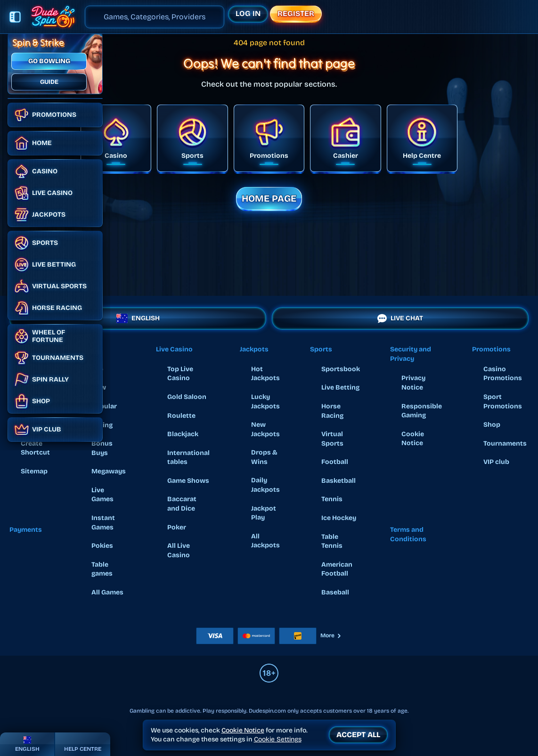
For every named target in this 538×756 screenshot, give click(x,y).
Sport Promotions (503, 402)
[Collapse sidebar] (15, 17)
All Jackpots (265, 541)
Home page (269, 198)
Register (296, 13)
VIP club (496, 462)
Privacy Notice (413, 383)
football (335, 462)
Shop (492, 425)
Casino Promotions (503, 374)
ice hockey (339, 518)
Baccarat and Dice (182, 504)
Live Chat (400, 318)
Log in (248, 13)
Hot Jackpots (265, 374)
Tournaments (505, 443)
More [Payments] (331, 635)
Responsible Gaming (422, 411)
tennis (332, 499)
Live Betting (340, 387)
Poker (177, 527)
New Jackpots (265, 429)
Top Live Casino (180, 374)
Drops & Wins (264, 457)
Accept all (358, 735)
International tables (188, 458)
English (138, 318)
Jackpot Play (264, 513)
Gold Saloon (187, 397)
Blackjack (183, 434)
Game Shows (188, 481)
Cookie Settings (278, 740)
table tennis (332, 541)
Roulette (181, 416)
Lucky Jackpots (265, 402)
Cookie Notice (413, 439)
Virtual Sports (332, 439)
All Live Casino (179, 550)
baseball (335, 592)
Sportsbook (341, 369)
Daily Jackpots (265, 485)
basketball (338, 481)
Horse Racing (332, 411)
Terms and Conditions (408, 534)
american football (337, 569)
